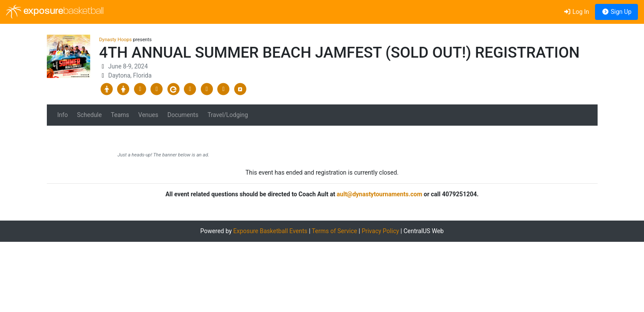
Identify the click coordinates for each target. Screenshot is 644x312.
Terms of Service (335, 231)
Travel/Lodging (227, 115)
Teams (120, 115)
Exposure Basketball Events (270, 231)
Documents (183, 115)
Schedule (89, 115)
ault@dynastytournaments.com (379, 194)
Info (62, 115)
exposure (55, 12)
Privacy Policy (380, 231)
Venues (148, 115)
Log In (576, 12)
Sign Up (616, 12)
